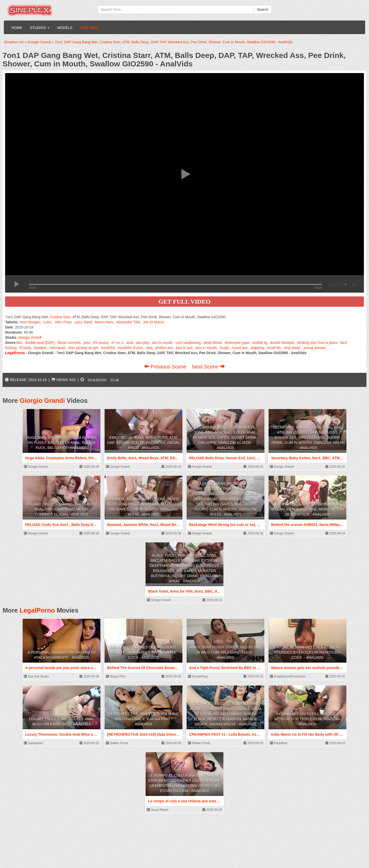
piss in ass (184, 348)
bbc (19, 343)
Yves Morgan (30, 322)
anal (130, 343)
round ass (240, 348)
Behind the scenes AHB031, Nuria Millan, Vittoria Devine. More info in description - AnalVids (308, 509)
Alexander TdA (128, 322)
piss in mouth (206, 348)
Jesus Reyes (158, 810)
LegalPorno (37, 610)
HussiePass (198, 676)
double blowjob (282, 343)
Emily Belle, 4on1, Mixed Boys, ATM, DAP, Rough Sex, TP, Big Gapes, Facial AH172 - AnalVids (143, 443)
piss (87, 343)
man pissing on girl (83, 348)
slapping (257, 348)
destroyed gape (237, 343)
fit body (25, 348)
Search (263, 9)
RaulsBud (278, 743)
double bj (260, 343)
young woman (315, 348)
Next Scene (208, 367)
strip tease (292, 348)
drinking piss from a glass (317, 343)
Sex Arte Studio (36, 676)
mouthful (108, 348)
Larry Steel (83, 322)
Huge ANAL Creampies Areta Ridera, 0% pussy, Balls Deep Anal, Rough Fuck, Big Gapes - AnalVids (62, 443)
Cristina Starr (60, 317)
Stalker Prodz (117, 743)
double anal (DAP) (40, 343)
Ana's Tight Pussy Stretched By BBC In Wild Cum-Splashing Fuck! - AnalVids (225, 652)
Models (65, 28)
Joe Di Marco (153, 322)
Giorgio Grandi (30, 337)
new (149, 348)
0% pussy (100, 343)
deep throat (213, 343)
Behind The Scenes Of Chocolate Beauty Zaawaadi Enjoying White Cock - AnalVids (143, 652)
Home (17, 28)
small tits (274, 348)
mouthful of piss (130, 348)
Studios (40, 28)
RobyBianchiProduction (288, 676)
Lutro (47, 322)
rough (224, 348)
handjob (40, 348)
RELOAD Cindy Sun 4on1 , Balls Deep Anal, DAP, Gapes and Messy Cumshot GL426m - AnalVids (61, 509)
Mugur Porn (116, 676)
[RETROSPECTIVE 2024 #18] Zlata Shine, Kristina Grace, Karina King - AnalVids (143, 719)
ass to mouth (162, 343)
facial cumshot (69, 343)
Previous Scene (166, 367)
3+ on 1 (117, 343)
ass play (142, 343)
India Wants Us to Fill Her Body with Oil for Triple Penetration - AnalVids (308, 719)
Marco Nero (104, 322)
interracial (57, 348)
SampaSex (33, 743)
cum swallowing (188, 343)
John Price (63, 322)
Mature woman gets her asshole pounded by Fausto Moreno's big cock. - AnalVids (307, 652)
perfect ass (164, 348)
